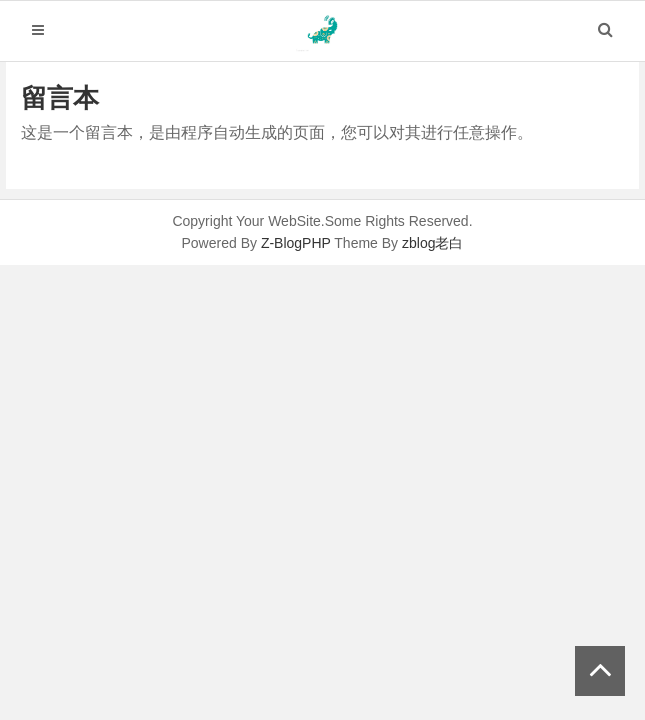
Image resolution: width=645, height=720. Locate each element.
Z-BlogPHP (296, 243)
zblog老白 (432, 243)
